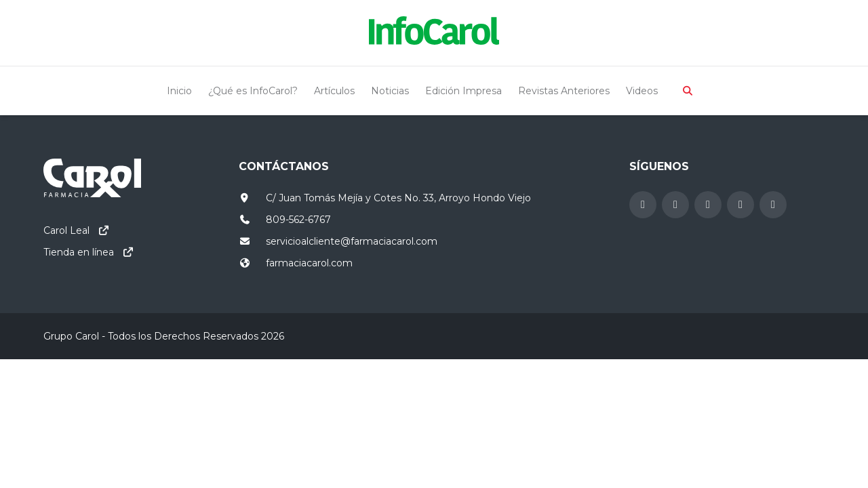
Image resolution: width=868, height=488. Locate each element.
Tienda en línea (79, 252)
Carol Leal (66, 230)
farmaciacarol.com (309, 263)
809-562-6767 (298, 220)
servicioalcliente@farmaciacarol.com (352, 241)
